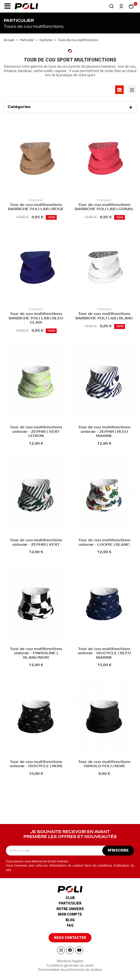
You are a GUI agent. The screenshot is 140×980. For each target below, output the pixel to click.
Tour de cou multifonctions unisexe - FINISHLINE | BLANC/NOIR (36, 654)
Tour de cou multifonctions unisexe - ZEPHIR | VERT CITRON (36, 432)
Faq (70, 925)
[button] (7, 6)
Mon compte (70, 914)
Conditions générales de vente (70, 965)
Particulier (70, 903)
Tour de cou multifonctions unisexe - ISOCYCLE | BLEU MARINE (104, 654)
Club (70, 898)
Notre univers (70, 909)
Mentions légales (70, 961)
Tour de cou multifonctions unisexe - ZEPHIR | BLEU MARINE (104, 432)
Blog (70, 920)
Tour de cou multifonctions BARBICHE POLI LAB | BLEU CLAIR (36, 319)
